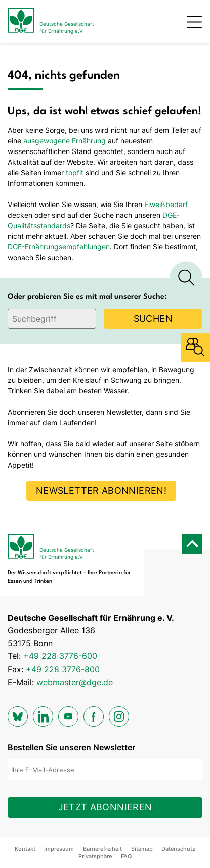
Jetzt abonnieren (105, 807)
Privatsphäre (95, 856)
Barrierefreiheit (102, 849)
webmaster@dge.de (75, 682)
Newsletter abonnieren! (101, 491)
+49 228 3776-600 (60, 656)
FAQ (126, 856)
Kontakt (25, 849)
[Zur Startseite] (51, 21)
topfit (75, 172)
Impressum (59, 849)
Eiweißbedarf (166, 204)
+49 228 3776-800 (63, 669)
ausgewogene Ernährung (65, 141)
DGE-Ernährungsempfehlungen (59, 247)
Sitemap (142, 849)
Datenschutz (178, 849)
